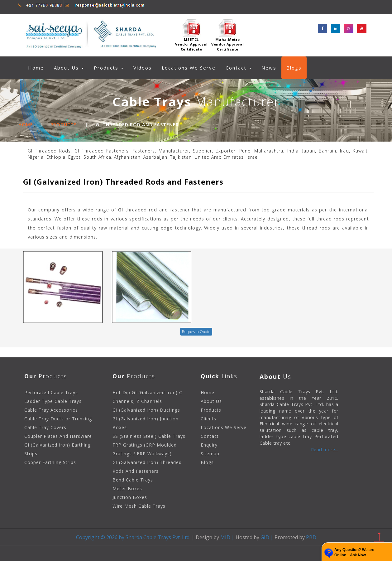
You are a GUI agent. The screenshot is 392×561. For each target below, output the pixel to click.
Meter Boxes (127, 488)
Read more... (325, 450)
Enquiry (209, 445)
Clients (208, 419)
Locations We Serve (189, 68)
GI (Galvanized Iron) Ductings (146, 410)
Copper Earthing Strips (50, 462)
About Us (69, 68)
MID (225, 537)
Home (38, 68)
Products (64, 125)
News (269, 68)
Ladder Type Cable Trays (53, 401)
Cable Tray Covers (45, 427)
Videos (143, 68)
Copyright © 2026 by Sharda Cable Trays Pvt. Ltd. (133, 537)
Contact (239, 68)
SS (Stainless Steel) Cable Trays (149, 436)
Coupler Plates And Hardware (58, 436)
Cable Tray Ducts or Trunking (58, 419)
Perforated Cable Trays (51, 392)
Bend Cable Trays (133, 480)
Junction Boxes (130, 497)
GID (265, 537)
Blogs (294, 68)
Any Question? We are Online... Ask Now (354, 552)
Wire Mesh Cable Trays (139, 506)
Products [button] (109, 68)
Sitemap (210, 454)
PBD (311, 537)
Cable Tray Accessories (51, 410)
